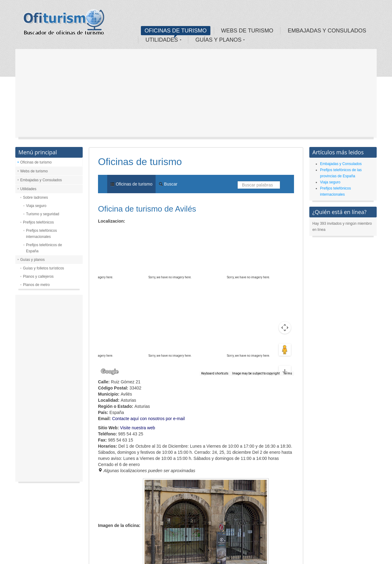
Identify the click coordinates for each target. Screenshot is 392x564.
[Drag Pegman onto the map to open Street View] (285, 328)
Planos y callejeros (38, 276)
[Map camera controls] (285, 306)
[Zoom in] (285, 350)
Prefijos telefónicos (38, 222)
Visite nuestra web (138, 428)
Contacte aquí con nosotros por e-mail (148, 419)
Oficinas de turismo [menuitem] (131, 184)
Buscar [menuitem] (168, 184)
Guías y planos (32, 260)
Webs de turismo (34, 171)
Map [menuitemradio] (111, 232)
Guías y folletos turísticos (43, 268)
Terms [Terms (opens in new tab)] (288, 373)
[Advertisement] (196, 95)
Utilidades (28, 189)
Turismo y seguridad (43, 214)
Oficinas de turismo (36, 162)
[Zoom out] (285, 362)
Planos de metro (36, 285)
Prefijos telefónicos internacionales (41, 234)
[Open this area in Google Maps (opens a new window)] (110, 372)
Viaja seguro (36, 206)
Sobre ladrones (35, 197)
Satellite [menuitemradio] (137, 232)
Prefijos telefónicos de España (44, 248)
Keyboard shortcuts (215, 373)
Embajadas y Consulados (41, 180)
